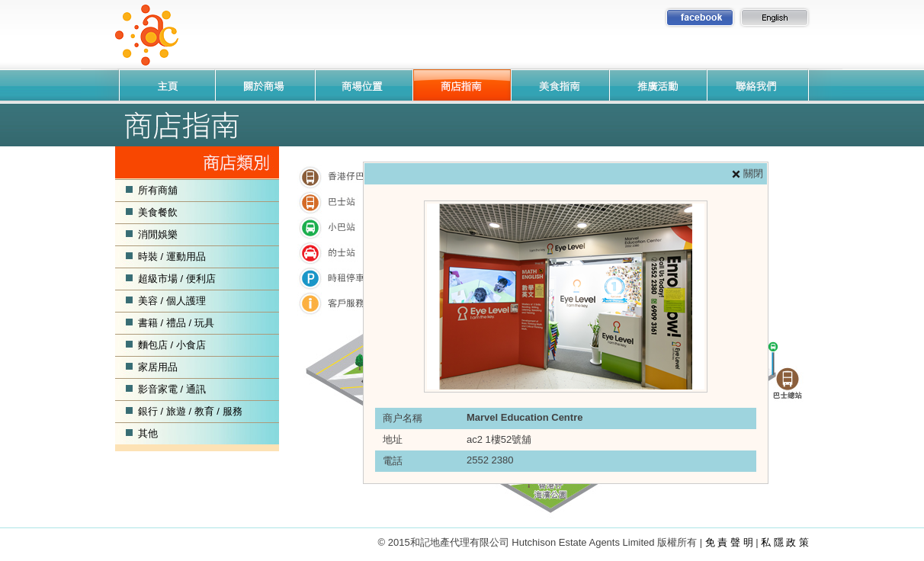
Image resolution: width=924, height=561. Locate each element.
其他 (148, 433)
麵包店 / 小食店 (172, 345)
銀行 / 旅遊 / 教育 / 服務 (190, 411)
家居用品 (158, 367)
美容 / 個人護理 (172, 301)
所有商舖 (158, 190)
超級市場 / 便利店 (177, 279)
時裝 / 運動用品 (172, 256)
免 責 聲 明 (729, 542)
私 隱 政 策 (785, 542)
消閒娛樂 (158, 234)
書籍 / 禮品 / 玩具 (176, 323)
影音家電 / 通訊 (172, 389)
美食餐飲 (158, 212)
